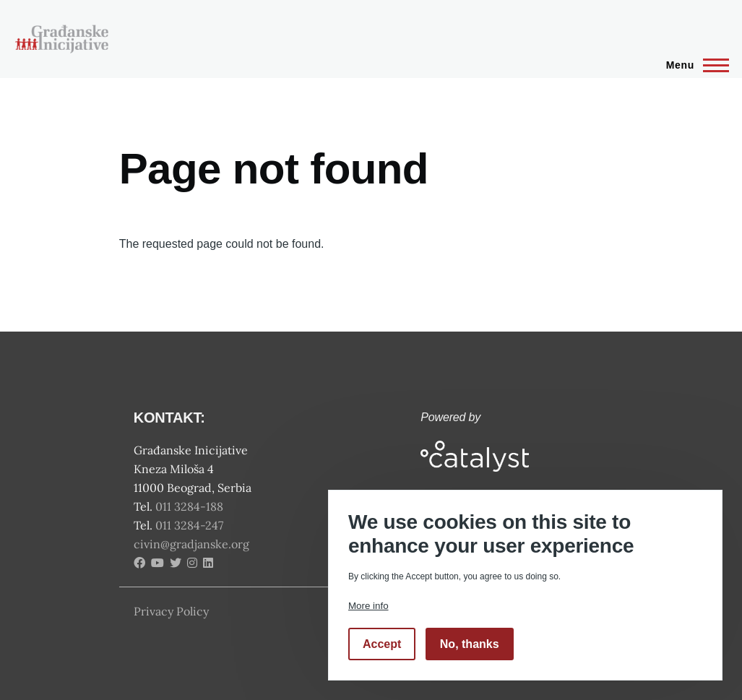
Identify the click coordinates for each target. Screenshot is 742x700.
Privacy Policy (171, 611)
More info (368, 606)
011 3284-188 (191, 506)
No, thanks (470, 644)
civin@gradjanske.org (191, 544)
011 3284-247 (191, 525)
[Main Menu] (693, 65)
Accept (382, 644)
